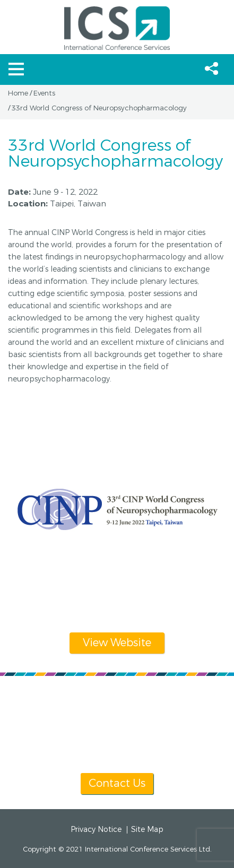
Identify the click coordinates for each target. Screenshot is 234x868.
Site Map (147, 830)
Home (18, 93)
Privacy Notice (96, 830)
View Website (117, 643)
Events (44, 93)
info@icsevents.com (150, 728)
